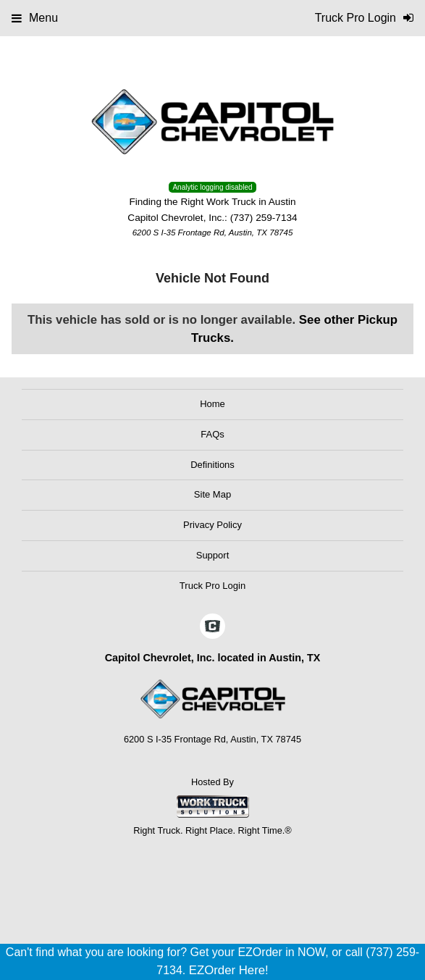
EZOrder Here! (229, 970)
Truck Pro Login (212, 586)
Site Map (212, 494)
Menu (35, 18)
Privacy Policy (212, 525)
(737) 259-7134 (264, 218)
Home (212, 404)
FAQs (212, 434)
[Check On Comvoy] (212, 627)
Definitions (212, 465)
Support (213, 555)
